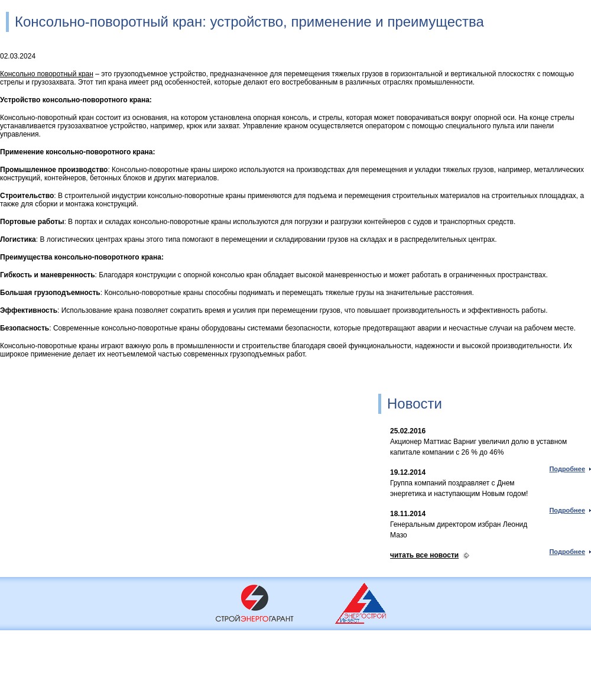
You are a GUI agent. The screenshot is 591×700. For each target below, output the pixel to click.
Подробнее (567, 469)
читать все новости (424, 555)
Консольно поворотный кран (47, 74)
